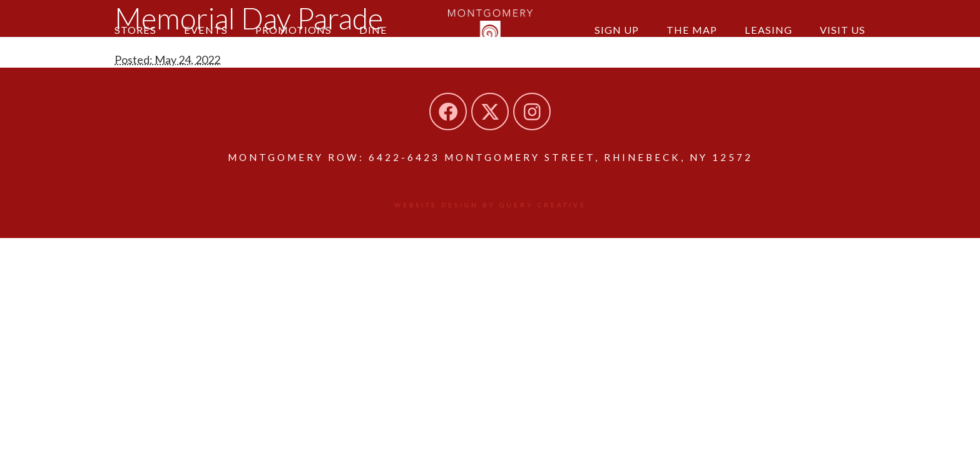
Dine (373, 30)
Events (206, 30)
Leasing (768, 30)
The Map (692, 30)
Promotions (293, 30)
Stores (135, 30)
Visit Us (843, 30)
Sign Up (617, 30)
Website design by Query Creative (490, 205)
